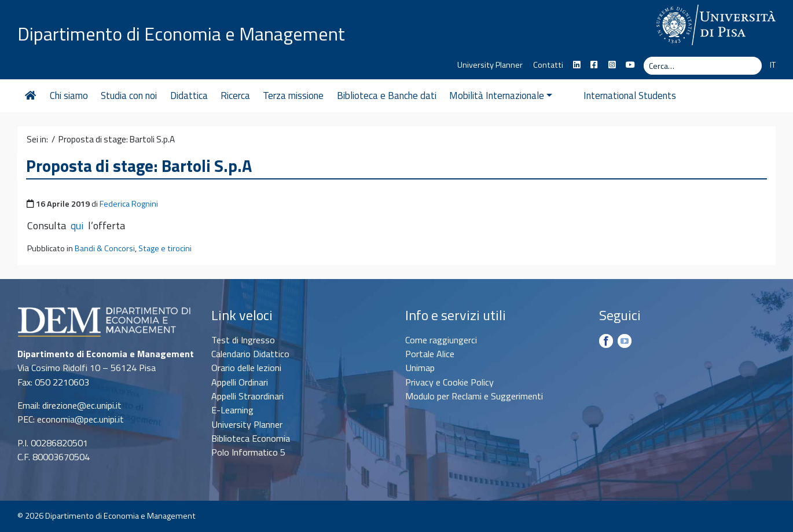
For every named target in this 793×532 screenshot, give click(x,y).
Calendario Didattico (250, 354)
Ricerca (235, 96)
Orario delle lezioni (246, 368)
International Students (612, 96)
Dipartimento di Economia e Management (181, 34)
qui (77, 225)
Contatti (548, 65)
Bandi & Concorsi (105, 248)
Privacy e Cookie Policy (449, 382)
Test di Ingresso (243, 340)
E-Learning (232, 410)
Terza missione (293, 96)
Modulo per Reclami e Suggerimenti (474, 396)
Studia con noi (129, 96)
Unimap (420, 368)
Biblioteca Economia (251, 438)
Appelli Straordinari (247, 396)
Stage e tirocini (165, 248)
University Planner (490, 65)
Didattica (189, 96)
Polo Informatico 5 (248, 452)
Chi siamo (69, 96)
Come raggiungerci (441, 340)
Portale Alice (430, 354)
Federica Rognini (129, 204)
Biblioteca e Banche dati (387, 96)
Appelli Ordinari (240, 382)
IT (773, 65)
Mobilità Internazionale (501, 96)
